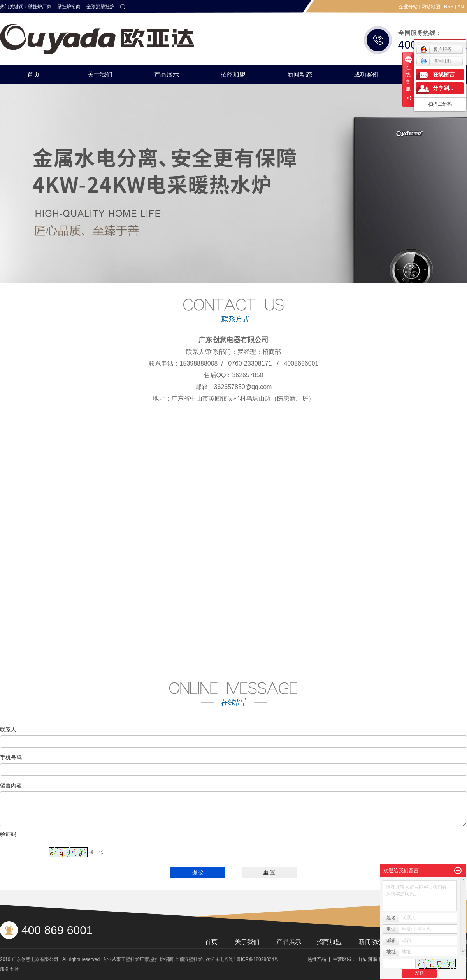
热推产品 (317, 959)
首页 (33, 74)
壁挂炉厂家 (40, 7)
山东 (362, 959)
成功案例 (366, 74)
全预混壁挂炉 (100, 7)
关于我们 (100, 74)
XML (462, 7)
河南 (372, 959)
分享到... (443, 88)
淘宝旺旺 (436, 61)
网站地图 (431, 7)
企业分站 (408, 7)
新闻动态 (300, 74)
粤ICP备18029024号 (257, 959)
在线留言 (444, 74)
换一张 (96, 852)
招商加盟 (233, 74)
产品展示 (167, 74)
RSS (449, 7)
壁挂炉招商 (69, 7)
